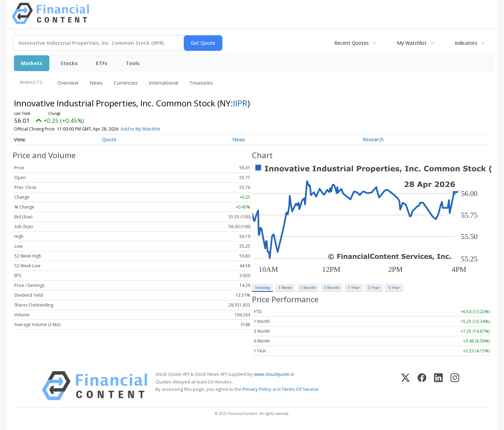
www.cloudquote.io (274, 374)
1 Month (308, 287)
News (96, 83)
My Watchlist (412, 43)
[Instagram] (455, 386)
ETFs (102, 63)
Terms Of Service (300, 389)
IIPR (240, 103)
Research (373, 139)
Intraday (263, 287)
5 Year (394, 287)
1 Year (354, 287)
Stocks (69, 63)
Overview (68, 83)
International (163, 83)
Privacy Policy (257, 389)
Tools (133, 63)
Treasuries (201, 83)
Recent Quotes (352, 43)
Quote (109, 139)
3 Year (374, 287)
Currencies (126, 83)
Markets (32, 63)
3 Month (332, 287)
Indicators (466, 43)
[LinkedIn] (438, 386)
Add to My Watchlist (150, 129)
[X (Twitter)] (405, 386)
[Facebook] (422, 386)
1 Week (285, 287)
